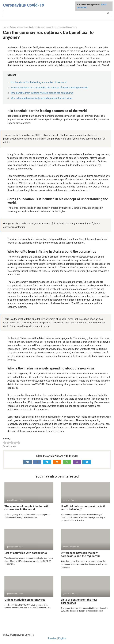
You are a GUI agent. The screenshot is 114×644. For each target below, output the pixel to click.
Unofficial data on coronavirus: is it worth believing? (83, 508)
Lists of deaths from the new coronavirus (79, 601)
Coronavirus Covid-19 (24, 5)
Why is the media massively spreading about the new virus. (42, 98)
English (62, 638)
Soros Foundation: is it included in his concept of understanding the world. (50, 88)
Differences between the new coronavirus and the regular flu (80, 554)
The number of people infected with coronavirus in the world (27, 508)
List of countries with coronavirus (26, 553)
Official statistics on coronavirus (25, 600)
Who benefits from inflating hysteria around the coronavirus (42, 93)
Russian (52, 638)
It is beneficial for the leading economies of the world (39, 82)
